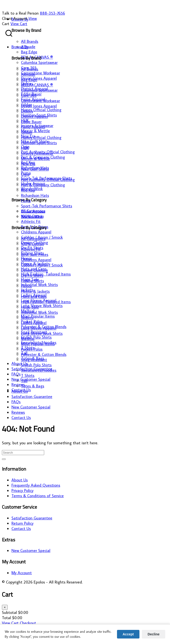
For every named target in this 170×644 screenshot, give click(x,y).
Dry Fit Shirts (32, 275)
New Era (28, 164)
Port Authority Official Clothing (48, 180)
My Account (22, 573)
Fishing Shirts (32, 281)
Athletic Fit (31, 249)
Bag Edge (29, 80)
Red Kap (28, 190)
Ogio (25, 174)
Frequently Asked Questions (36, 485)
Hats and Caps (34, 297)
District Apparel (35, 116)
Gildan (27, 132)
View (33, 18)
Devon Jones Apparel (39, 106)
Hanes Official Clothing (41, 138)
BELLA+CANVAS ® (37, 85)
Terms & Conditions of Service (38, 496)
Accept (128, 634)
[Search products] (9, 33)
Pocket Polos (32, 349)
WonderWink (32, 216)
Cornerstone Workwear (40, 101)
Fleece (27, 286)
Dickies (27, 111)
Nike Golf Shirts (35, 169)
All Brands (30, 69)
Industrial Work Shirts (39, 312)
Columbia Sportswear (39, 90)
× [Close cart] (5, 607)
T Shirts (28, 375)
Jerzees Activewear (37, 153)
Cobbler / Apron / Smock (42, 265)
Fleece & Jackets (35, 291)
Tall (24, 381)
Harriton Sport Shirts (39, 143)
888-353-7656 (52, 13)
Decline (154, 634)
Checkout (28, 623)
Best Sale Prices (35, 254)
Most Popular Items (38, 344)
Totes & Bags (33, 386)
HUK (25, 148)
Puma (26, 201)
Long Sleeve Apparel (39, 328)
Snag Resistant (34, 360)
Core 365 (29, 95)
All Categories (33, 239)
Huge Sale (30, 307)
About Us (20, 480)
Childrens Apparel (36, 260)
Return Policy (22, 523)
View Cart (19, 24)
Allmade (28, 74)
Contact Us (21, 528)
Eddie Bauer (31, 122)
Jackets (27, 318)
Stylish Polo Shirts (36, 365)
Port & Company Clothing (43, 185)
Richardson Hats (35, 195)
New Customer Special (31, 550)
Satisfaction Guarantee (32, 518)
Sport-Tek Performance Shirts (47, 206)
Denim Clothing (35, 270)
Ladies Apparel (34, 323)
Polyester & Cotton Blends (44, 354)
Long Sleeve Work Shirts (42, 333)
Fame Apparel (33, 127)
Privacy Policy (22, 490)
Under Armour (33, 211)
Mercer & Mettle (35, 159)
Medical (28, 339)
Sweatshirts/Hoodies (39, 370)
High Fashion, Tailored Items (46, 302)
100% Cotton (32, 244)
